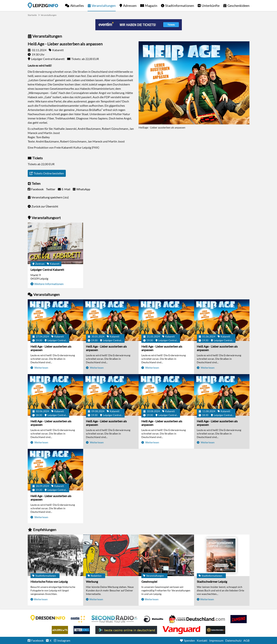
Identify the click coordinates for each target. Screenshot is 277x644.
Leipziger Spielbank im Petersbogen (197, 619)
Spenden (189, 640)
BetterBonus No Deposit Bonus (82, 630)
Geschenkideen (238, 6)
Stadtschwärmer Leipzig (212, 582)
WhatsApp (83, 189)
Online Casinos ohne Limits (216, 630)
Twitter (51, 189)
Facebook (37, 189)
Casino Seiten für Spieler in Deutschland (153, 619)
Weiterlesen (41, 368)
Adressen (130, 6)
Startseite (43, 5)
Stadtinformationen (180, 6)
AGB (246, 640)
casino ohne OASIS (181, 630)
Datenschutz (233, 640)
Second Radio (115, 619)
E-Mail (66, 189)
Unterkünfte (211, 6)
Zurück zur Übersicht (45, 206)
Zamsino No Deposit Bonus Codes (239, 619)
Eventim (78, 619)
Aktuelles (77, 6)
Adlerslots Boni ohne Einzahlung (60, 630)
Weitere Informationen (49, 284)
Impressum (216, 640)
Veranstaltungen (104, 6)
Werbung (92, 582)
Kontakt (202, 640)
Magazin (151, 6)
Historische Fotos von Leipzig (49, 582)
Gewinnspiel (149, 582)
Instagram (64, 640)
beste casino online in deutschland (126, 630)
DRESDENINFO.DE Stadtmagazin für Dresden (48, 618)
